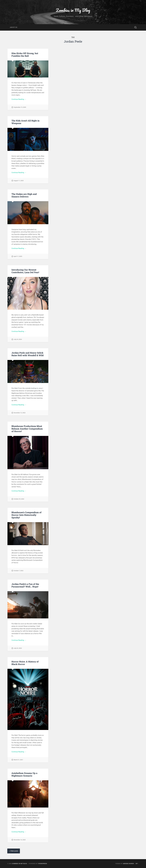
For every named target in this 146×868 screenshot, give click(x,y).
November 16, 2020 (20, 840)
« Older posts (14, 851)
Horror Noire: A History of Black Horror (25, 663)
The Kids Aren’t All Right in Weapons (25, 122)
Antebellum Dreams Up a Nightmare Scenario (24, 774)
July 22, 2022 (18, 648)
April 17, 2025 (18, 256)
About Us (14, 27)
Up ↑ (137, 864)
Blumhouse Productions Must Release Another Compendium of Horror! (27, 429)
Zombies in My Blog (73, 10)
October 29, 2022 (19, 499)
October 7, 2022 (19, 571)
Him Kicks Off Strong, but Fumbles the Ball (25, 55)
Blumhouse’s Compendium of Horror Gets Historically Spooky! (26, 515)
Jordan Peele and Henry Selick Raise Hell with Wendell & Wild (28, 354)
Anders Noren (128, 864)
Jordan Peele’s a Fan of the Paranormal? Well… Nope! (25, 585)
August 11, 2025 (19, 181)
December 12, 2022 (20, 413)
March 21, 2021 (18, 760)
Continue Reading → (19, 99)
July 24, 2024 (18, 339)
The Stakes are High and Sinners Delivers (24, 195)
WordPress (43, 864)
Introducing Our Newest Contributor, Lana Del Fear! (25, 271)
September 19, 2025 (20, 107)
